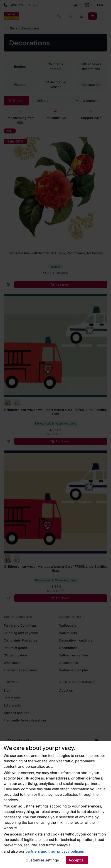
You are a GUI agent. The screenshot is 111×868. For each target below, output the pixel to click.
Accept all (77, 860)
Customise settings (42, 860)
